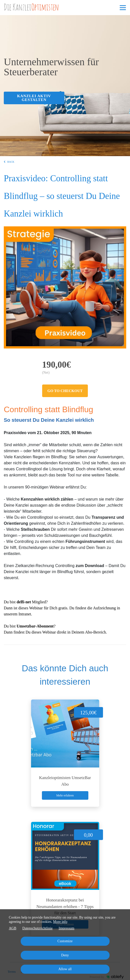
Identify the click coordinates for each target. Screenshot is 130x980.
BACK (9, 162)
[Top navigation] (123, 8)
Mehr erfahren (65, 795)
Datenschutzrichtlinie (38, 928)
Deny (65, 955)
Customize (65, 941)
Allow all (65, 969)
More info (60, 922)
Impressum (66, 928)
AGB (13, 928)
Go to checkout (65, 391)
